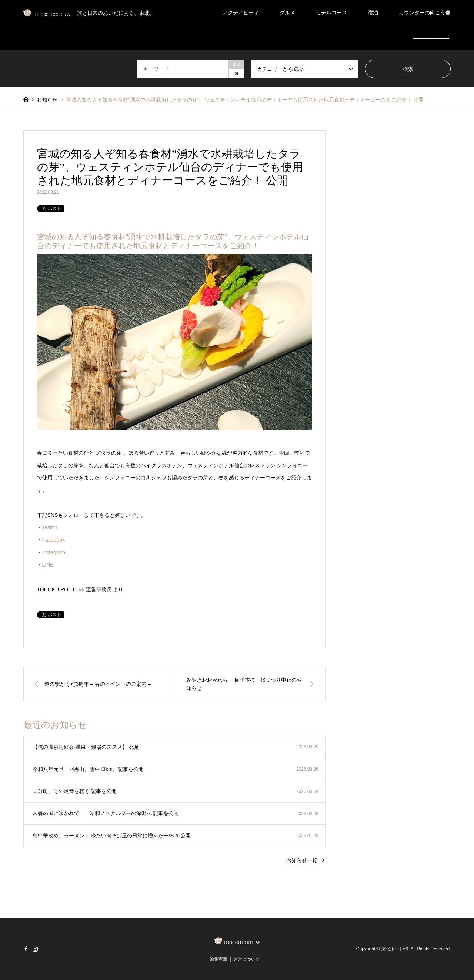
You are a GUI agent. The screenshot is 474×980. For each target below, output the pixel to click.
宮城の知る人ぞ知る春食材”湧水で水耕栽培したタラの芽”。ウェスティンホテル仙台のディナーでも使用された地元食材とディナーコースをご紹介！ (173, 241)
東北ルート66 (395, 949)
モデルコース (331, 13)
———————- (432, 38)
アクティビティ (241, 13)
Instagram (54, 552)
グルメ (287, 13)
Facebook (54, 540)
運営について (247, 959)
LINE (48, 565)
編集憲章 (218, 959)
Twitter (50, 528)
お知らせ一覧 (302, 860)
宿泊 (373, 13)
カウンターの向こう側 (425, 13)
